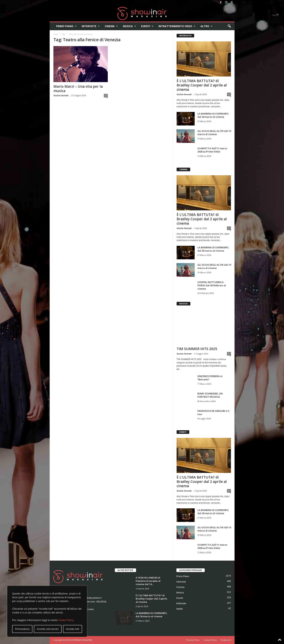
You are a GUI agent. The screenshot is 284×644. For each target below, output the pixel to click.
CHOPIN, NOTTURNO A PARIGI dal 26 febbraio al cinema (212, 285)
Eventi (147, 26)
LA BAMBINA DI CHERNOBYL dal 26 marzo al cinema (213, 115)
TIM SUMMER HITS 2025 (197, 349)
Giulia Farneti (61, 95)
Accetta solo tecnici (48, 629)
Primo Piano (66, 26)
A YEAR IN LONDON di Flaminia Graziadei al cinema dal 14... (148, 581)
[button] (229, 26)
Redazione (226, 640)
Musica (130, 26)
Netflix (180, 609)
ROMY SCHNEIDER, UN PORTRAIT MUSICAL (210, 395)
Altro (206, 26)
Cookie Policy (66, 620)
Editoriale (181, 603)
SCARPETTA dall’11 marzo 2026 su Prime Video (212, 150)
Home (56, 34)
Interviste (91, 26)
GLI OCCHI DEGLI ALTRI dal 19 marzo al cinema (214, 133)
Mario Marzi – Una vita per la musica (78, 89)
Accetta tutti (73, 629)
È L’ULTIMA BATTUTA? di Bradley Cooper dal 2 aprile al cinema (202, 85)
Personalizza (22, 629)
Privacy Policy (193, 640)
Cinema (111, 26)
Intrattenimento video (177, 26)
